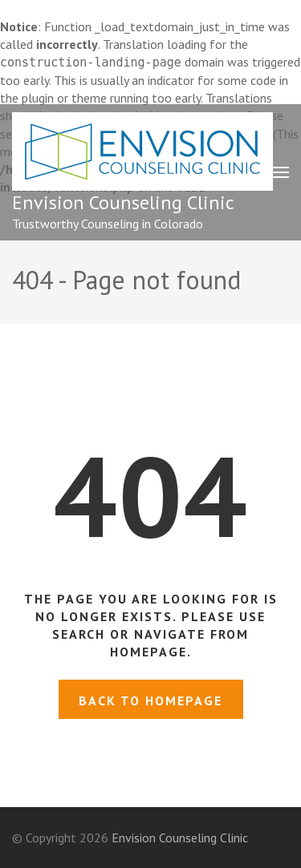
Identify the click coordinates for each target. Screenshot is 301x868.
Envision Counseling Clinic (123, 202)
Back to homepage (150, 700)
